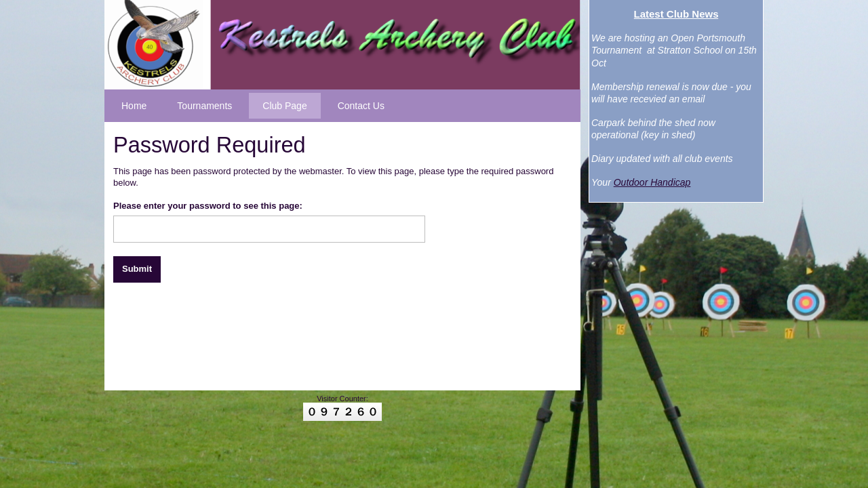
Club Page (284, 106)
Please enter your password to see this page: (208, 206)
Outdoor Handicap (652, 182)
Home (134, 106)
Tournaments (204, 106)
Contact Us (361, 106)
